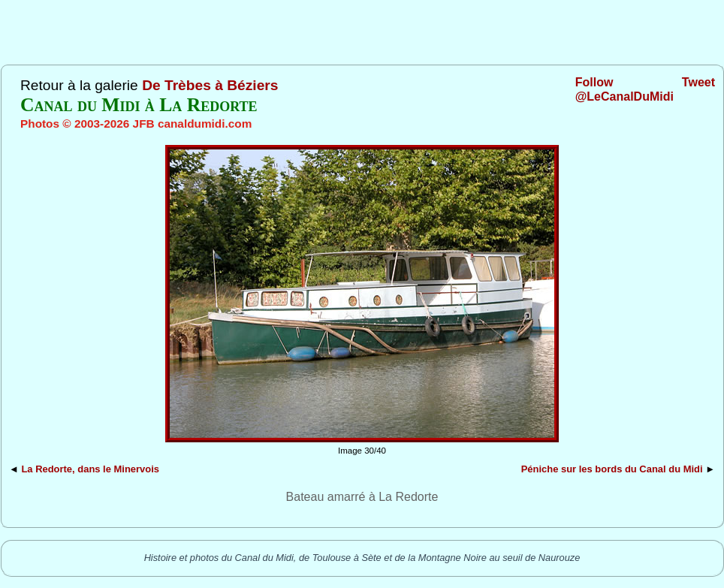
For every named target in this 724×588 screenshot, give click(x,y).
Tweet (698, 82)
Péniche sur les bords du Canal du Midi (612, 469)
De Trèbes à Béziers (210, 85)
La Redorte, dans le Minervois (90, 469)
